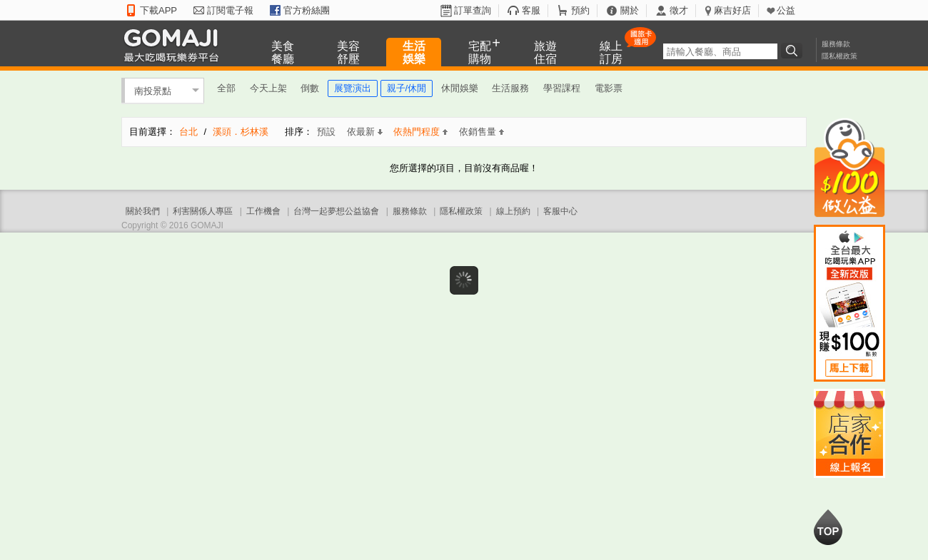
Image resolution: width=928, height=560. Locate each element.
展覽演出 (353, 88)
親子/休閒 (407, 88)
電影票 (609, 88)
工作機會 (263, 211)
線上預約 (513, 211)
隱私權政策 (839, 56)
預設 (326, 132)
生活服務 (510, 88)
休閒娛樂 (460, 88)
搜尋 (794, 51)
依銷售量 (481, 132)
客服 (531, 10)
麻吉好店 (732, 10)
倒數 (310, 88)
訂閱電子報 (230, 10)
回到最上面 (828, 527)
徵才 (679, 10)
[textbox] (720, 51)
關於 (630, 10)
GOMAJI (175, 45)
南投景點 (153, 90)
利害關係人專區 (203, 211)
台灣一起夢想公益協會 (336, 211)
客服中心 (560, 211)
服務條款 (836, 44)
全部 (226, 88)
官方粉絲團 (307, 10)
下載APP (158, 10)
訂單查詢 (473, 10)
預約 (580, 10)
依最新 (365, 132)
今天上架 (268, 88)
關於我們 (143, 211)
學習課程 (562, 88)
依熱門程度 (420, 132)
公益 (786, 10)
